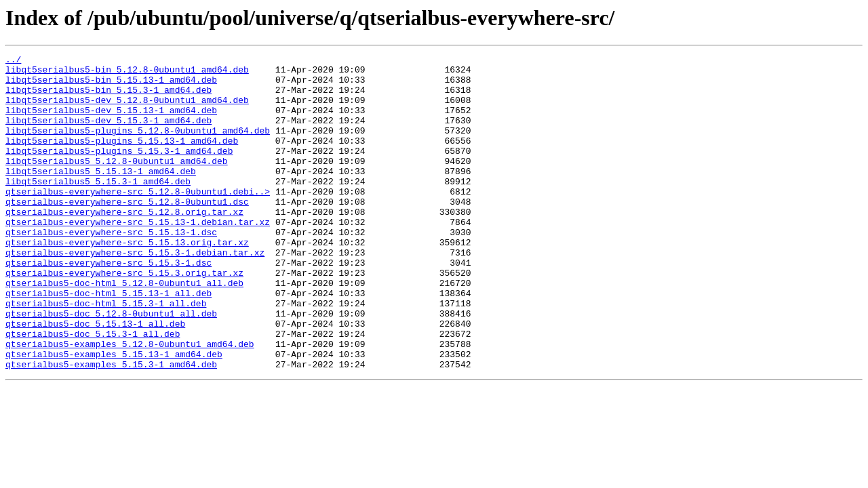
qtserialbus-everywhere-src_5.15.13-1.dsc (111, 268)
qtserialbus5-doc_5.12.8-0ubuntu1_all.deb (111, 366)
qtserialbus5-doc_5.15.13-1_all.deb (95, 378)
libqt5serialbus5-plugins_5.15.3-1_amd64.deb (119, 171)
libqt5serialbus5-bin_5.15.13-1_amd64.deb (111, 85)
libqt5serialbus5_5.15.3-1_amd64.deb (98, 207)
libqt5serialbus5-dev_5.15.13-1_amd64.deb (111, 122)
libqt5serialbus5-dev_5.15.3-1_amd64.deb (108, 134)
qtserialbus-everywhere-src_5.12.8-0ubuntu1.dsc (127, 232)
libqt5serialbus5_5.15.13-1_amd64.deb (101, 195)
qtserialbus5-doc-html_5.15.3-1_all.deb (106, 354)
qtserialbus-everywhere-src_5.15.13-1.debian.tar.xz (138, 256)
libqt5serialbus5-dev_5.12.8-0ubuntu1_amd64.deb (127, 110)
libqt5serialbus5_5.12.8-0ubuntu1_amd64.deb (117, 183)
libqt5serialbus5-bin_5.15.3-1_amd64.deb (108, 98)
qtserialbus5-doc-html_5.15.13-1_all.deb (108, 342)
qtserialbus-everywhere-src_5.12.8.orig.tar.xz (124, 244)
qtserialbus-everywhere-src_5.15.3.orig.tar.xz (124, 317)
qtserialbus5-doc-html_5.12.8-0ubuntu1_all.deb (124, 329)
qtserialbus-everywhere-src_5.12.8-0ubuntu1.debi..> (138, 220)
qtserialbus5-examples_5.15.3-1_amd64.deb (111, 427)
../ (13, 61)
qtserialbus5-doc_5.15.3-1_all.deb (93, 390)
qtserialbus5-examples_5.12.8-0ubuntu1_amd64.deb (130, 403)
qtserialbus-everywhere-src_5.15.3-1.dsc (108, 305)
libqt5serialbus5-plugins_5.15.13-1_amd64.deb (122, 159)
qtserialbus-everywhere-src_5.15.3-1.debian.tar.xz (135, 293)
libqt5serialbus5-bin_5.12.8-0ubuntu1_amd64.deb (127, 73)
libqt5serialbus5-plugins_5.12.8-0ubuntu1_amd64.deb (138, 146)
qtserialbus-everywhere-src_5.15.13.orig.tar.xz (127, 281)
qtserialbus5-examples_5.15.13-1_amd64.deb (114, 415)
